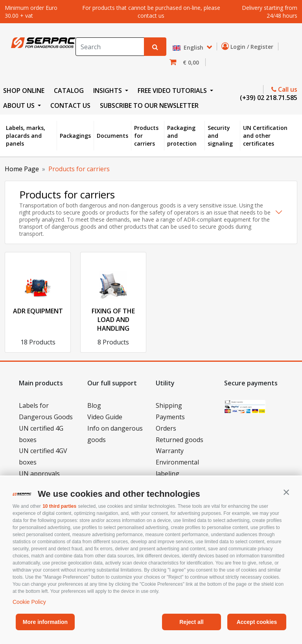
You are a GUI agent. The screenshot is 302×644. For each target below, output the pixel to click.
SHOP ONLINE (24, 91)
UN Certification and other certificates (265, 135)
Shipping (169, 405)
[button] (286, 492)
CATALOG (69, 91)
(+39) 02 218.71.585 (268, 98)
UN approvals (39, 474)
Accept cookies (257, 622)
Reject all (191, 622)
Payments (170, 417)
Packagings (75, 136)
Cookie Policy (29, 602)
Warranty (170, 451)
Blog (94, 405)
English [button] (189, 48)
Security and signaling (220, 135)
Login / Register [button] (249, 46)
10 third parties (59, 506)
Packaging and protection (182, 135)
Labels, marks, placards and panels (26, 135)
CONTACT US (70, 105)
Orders (166, 428)
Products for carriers (146, 135)
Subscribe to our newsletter (149, 105)
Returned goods (180, 440)
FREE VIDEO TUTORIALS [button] (173, 91)
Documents (112, 136)
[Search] (110, 47)
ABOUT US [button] (20, 105)
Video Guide (105, 417)
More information (45, 622)
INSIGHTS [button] (108, 91)
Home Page (22, 169)
